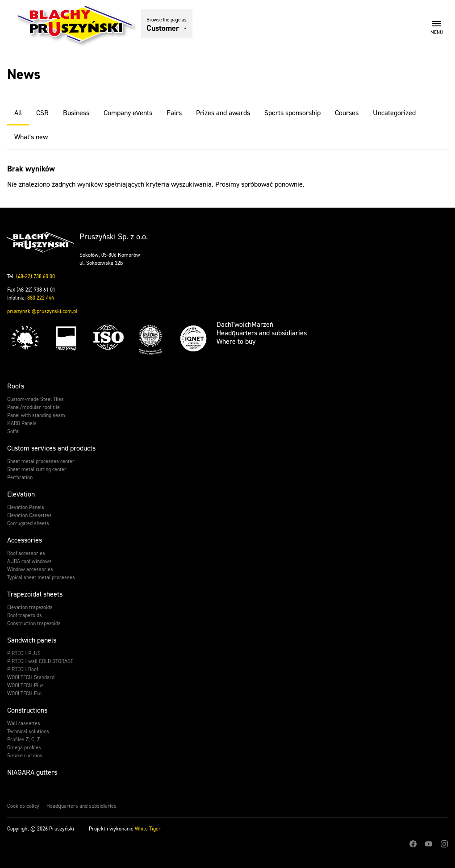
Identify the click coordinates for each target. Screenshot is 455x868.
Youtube (429, 844)
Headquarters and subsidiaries (262, 333)
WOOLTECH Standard (31, 677)
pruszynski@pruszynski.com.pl (42, 311)
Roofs (16, 386)
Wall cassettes (24, 723)
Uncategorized (394, 113)
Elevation (21, 494)
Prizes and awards (223, 113)
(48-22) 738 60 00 (35, 276)
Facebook (413, 844)
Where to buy (236, 341)
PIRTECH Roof (23, 669)
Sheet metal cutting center (37, 469)
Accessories (25, 540)
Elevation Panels (26, 507)
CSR (42, 113)
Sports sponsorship (292, 113)
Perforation (20, 477)
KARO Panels (22, 423)
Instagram (444, 844)
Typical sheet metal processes (41, 577)
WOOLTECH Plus (25, 685)
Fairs (174, 113)
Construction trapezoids (34, 623)
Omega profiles (24, 747)
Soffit (13, 431)
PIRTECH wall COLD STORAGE (40, 661)
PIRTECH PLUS (24, 653)
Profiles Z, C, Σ (24, 739)
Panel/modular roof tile (33, 407)
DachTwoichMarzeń (245, 324)
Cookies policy (23, 806)
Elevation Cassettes (29, 515)
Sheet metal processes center (41, 461)
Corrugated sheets (28, 523)
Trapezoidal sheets (35, 594)
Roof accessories (26, 553)
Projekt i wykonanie (125, 829)
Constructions (27, 710)
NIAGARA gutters (32, 772)
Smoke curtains (25, 755)
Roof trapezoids (25, 615)
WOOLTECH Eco (24, 693)
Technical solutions (28, 731)
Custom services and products (51, 448)
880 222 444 (41, 298)
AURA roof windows (29, 561)
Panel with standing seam (36, 415)
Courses (347, 113)
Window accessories (30, 569)
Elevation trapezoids (30, 607)
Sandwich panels (32, 640)
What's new (31, 137)
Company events (128, 113)
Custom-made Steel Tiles (35, 399)
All (18, 113)
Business (76, 113)
